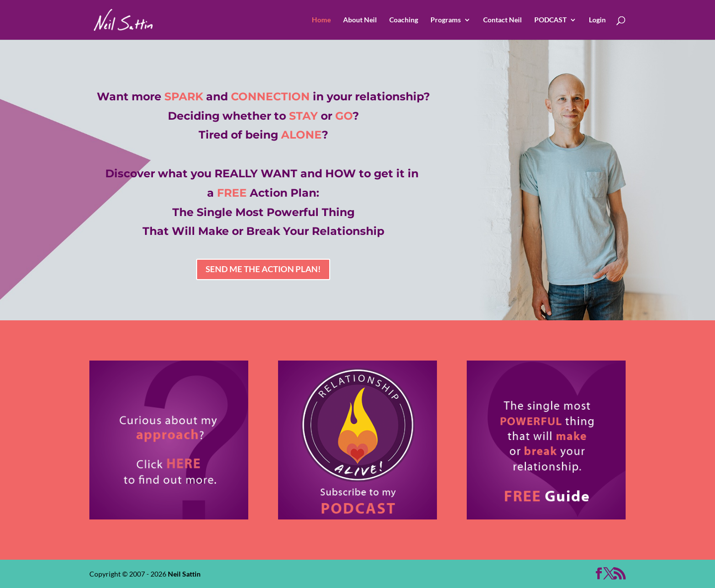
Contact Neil (502, 20)
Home (321, 20)
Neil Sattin (184, 574)
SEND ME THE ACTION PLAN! (263, 269)
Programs (446, 20)
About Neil (360, 20)
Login (597, 20)
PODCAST (550, 20)
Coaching (404, 20)
